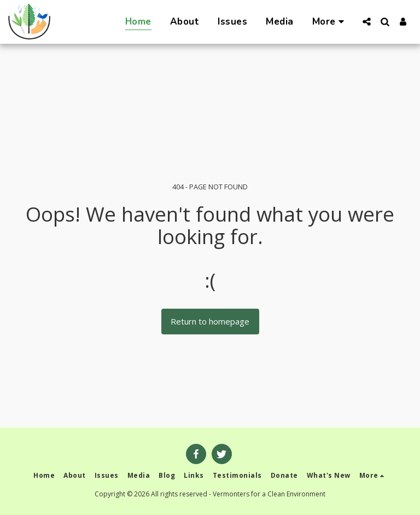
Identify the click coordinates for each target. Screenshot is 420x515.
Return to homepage (210, 321)
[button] (367, 22)
